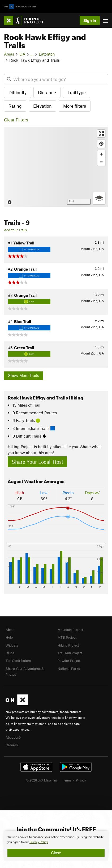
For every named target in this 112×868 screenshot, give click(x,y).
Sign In (90, 20)
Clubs (10, 653)
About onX (14, 737)
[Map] (56, 167)
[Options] (99, 198)
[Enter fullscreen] (101, 133)
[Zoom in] (101, 154)
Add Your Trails (15, 230)
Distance (47, 92)
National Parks (69, 669)
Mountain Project (70, 630)
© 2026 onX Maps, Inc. (42, 780)
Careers (12, 745)
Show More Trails (23, 375)
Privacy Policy (39, 842)
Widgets (12, 645)
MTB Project (67, 637)
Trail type (77, 92)
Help (9, 637)
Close (56, 853)
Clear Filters (16, 120)
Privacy (81, 780)
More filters (75, 106)
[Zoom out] (101, 162)
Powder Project (69, 661)
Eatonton (47, 54)
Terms (67, 780)
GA (22, 54)
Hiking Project (68, 645)
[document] (56, 846)
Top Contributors (18, 661)
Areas (9, 54)
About (10, 630)
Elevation (42, 106)
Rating (15, 106)
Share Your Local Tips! (37, 462)
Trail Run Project (70, 653)
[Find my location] (101, 144)
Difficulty (18, 92)
